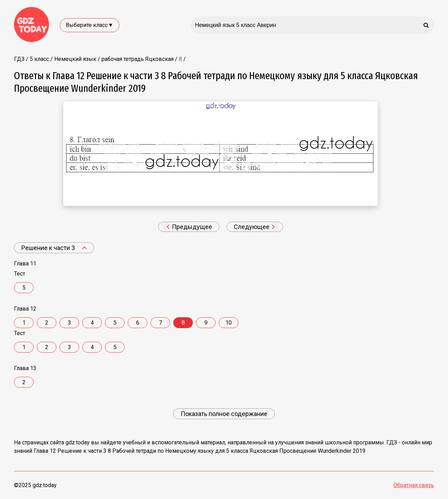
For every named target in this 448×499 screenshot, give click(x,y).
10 (229, 323)
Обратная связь (414, 485)
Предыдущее (189, 227)
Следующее (254, 227)
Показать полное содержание (224, 414)
